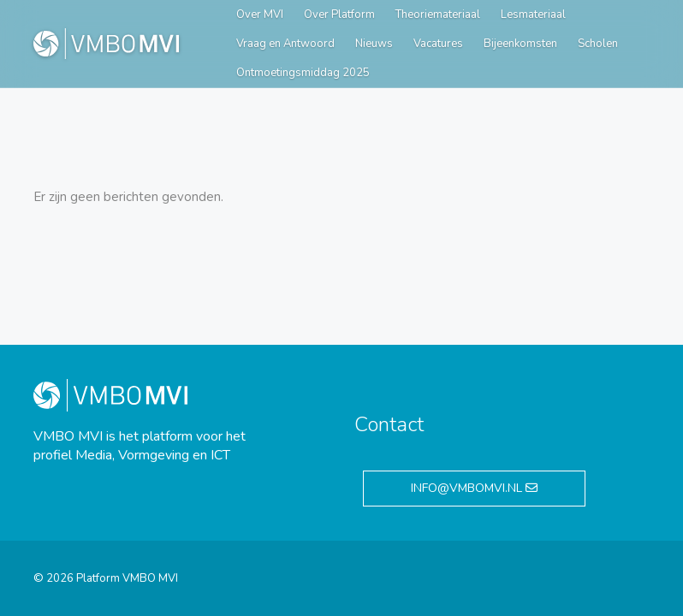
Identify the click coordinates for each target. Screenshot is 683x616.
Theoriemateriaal (438, 15)
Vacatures (438, 44)
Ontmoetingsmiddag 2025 (303, 73)
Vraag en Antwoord (285, 44)
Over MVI (260, 15)
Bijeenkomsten (520, 44)
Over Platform (339, 15)
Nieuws (374, 44)
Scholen (598, 44)
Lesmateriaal (533, 15)
